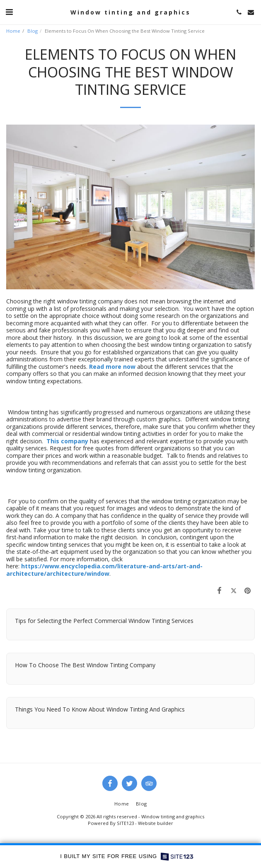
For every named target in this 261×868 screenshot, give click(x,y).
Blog (33, 31)
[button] (9, 12)
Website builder (156, 823)
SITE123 (125, 823)
